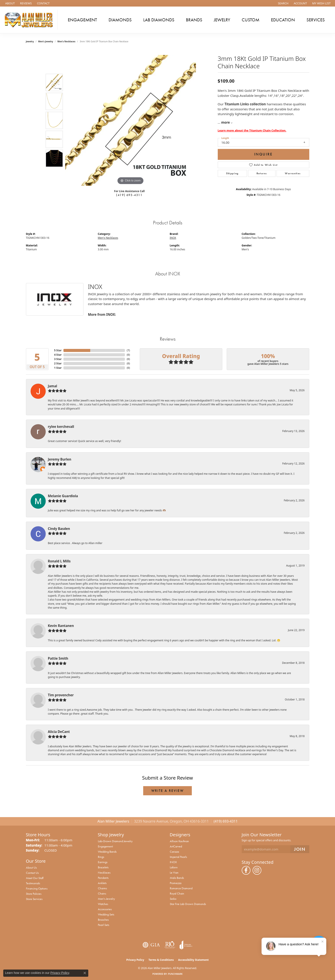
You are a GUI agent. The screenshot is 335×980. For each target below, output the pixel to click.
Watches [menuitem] (103, 904)
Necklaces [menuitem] (104, 872)
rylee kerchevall (61, 427)
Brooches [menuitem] (103, 920)
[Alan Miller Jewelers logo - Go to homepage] (30, 20)
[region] (131, 120)
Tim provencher (61, 695)
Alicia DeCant (59, 732)
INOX (173, 238)
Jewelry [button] (222, 20)
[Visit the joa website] (186, 945)
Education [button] (283, 20)
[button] (283, 3)
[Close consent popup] (85, 973)
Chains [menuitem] (102, 893)
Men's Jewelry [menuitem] (106, 899)
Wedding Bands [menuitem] (107, 852)
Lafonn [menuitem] (174, 867)
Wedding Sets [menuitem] (106, 914)
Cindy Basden (59, 529)
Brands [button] (194, 20)
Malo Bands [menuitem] (177, 878)
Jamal (53, 386)
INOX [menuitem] (173, 862)
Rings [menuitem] (101, 857)
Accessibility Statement (193, 960)
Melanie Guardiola (63, 496)
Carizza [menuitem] (174, 852)
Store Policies (34, 894)
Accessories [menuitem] (105, 909)
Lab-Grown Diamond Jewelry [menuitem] (115, 841)
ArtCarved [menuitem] (176, 846)
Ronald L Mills (59, 561)
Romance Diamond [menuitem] (181, 888)
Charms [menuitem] (102, 888)
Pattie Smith (58, 658)
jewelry (30, 41)
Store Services (34, 899)
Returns (262, 173)
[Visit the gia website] (151, 945)
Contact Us (32, 873)
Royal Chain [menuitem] (177, 893)
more (227, 122)
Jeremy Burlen (60, 459)
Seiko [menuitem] (173, 899)
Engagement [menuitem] (105, 846)
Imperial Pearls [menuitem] (178, 857)
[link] (10, 3)
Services (316, 20)
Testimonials (33, 883)
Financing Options (37, 888)
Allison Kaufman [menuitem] (179, 841)
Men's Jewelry (46, 41)
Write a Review (168, 791)
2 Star (58, 363)
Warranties (293, 173)
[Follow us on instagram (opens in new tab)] (257, 870)
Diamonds (120, 20)
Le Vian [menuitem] (174, 872)
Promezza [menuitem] (176, 883)
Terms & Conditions (161, 960)
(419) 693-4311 (129, 195)
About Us (31, 867)
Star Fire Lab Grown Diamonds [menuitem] (188, 904)
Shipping (232, 173)
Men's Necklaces (66, 41)
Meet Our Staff (35, 878)
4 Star (58, 355)
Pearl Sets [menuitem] (104, 925)
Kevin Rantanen (61, 626)
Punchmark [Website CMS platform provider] (175, 974)
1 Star (58, 368)
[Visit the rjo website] (170, 945)
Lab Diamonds (159, 20)
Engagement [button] (82, 20)
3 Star (58, 359)
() (128, 350)
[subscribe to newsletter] (300, 849)
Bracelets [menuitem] (103, 867)
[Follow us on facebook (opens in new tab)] (246, 870)
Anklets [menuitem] (102, 883)
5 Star (58, 350)
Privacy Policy (135, 960)
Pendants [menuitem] (103, 878)
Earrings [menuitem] (103, 862)
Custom (251, 20)
